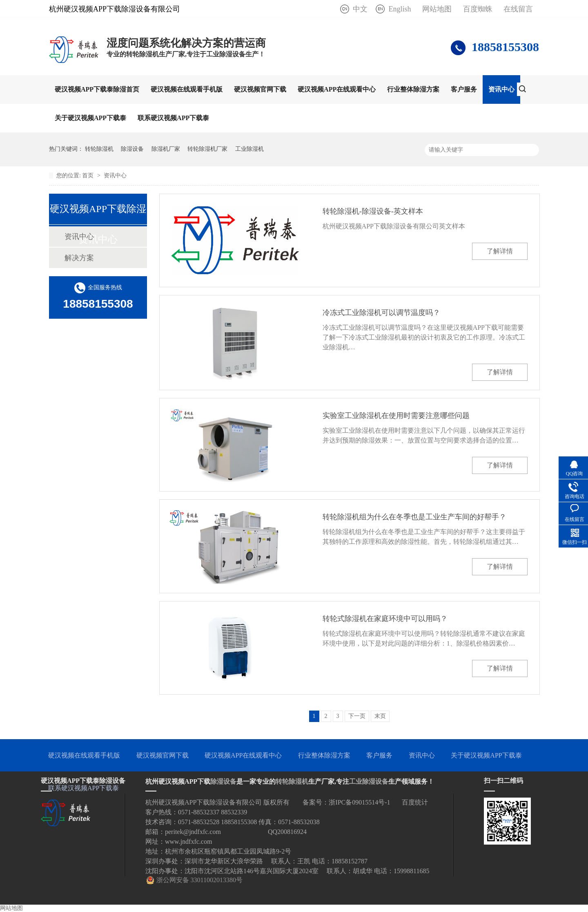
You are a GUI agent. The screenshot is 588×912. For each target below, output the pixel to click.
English (400, 9)
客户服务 (464, 89)
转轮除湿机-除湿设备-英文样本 (373, 211)
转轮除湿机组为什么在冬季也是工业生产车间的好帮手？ (414, 517)
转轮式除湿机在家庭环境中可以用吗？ (385, 619)
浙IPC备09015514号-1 (359, 802)
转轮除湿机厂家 (207, 149)
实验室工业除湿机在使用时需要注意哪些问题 (396, 416)
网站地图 (437, 9)
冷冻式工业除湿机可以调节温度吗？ (381, 313)
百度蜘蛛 (478, 9)
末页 (380, 716)
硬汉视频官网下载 (260, 89)
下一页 (357, 716)
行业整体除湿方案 (413, 89)
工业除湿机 (249, 149)
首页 (89, 175)
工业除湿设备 (369, 781)
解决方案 (79, 258)
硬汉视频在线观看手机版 (187, 89)
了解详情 (500, 251)
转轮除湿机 (99, 149)
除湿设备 (132, 149)
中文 (360, 9)
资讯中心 (501, 89)
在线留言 (518, 9)
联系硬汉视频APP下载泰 (173, 118)
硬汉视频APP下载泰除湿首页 (97, 89)
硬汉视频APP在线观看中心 (337, 89)
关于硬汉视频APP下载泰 (90, 118)
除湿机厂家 (166, 149)
